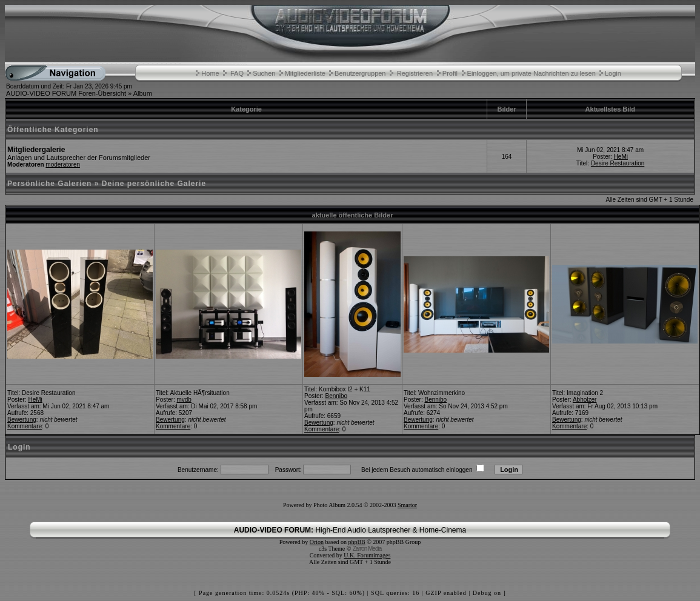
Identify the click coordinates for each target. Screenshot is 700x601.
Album (143, 93)
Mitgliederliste (305, 73)
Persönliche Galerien (49, 184)
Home (210, 73)
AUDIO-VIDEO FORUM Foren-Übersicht (66, 93)
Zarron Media (367, 549)
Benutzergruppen (360, 73)
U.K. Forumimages (367, 555)
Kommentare (25, 426)
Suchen (264, 73)
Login (613, 73)
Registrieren (415, 73)
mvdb (184, 400)
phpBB (356, 542)
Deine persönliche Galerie (154, 184)
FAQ (237, 73)
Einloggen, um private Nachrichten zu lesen (532, 73)
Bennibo (336, 396)
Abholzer (585, 400)
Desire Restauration (618, 163)
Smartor (407, 505)
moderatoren (63, 164)
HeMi (621, 157)
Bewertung (22, 420)
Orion (317, 542)
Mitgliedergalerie (36, 150)
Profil (450, 73)
